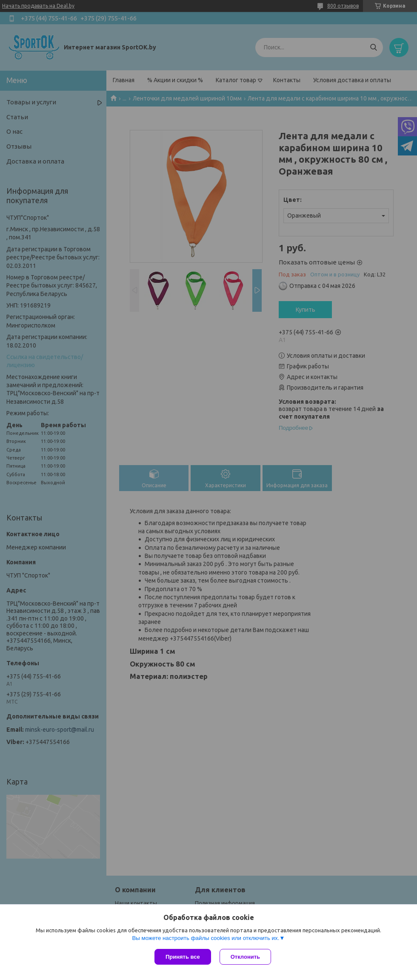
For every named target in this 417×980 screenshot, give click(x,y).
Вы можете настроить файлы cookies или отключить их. (206, 938)
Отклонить (245, 957)
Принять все (183, 957)
